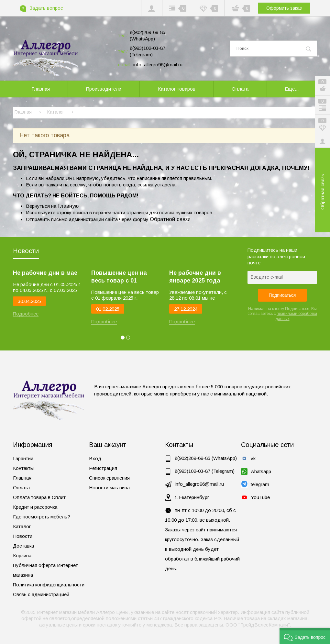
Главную (68, 206)
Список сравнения (109, 478)
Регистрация (103, 468)
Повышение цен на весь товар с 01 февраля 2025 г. (119, 277)
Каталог (22, 526)
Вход (95, 458)
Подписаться (282, 295)
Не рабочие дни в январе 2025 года (195, 277)
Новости (26, 251)
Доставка (23, 546)
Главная (22, 478)
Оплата (21, 488)
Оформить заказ (284, 8)
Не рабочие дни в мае (45, 273)
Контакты (23, 468)
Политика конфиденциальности (49, 585)
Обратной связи (170, 219)
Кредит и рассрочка (35, 507)
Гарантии (23, 458)
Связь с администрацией (41, 594)
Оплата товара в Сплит (39, 497)
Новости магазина (109, 488)
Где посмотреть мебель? (42, 517)
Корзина (22, 555)
